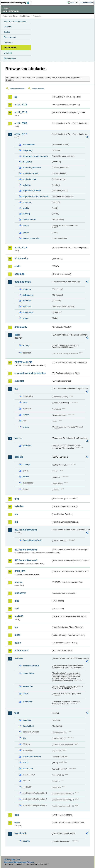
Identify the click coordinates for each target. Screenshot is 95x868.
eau (24, 738)
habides (19, 506)
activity (26, 345)
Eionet (15, 16)
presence (27, 202)
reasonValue (28, 673)
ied (16, 522)
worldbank (20, 833)
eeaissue (27, 306)
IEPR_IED (20, 571)
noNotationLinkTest (32, 757)
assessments (29, 145)
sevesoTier (28, 686)
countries (27, 446)
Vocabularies (10, 48)
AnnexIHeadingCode (32, 540)
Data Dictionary (25, 16)
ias (16, 514)
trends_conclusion (31, 238)
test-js (26, 762)
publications (22, 651)
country (26, 841)
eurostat (19, 381)
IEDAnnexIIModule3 (26, 550)
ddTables (27, 301)
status (26, 318)
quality (26, 208)
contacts (27, 289)
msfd (17, 635)
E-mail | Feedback (12, 859)
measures (27, 162)
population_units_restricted (36, 196)
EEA (16, 3)
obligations (28, 312)
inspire (18, 582)
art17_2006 (21, 123)
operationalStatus (31, 666)
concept (26, 464)
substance (28, 702)
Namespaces (10, 58)
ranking (26, 214)
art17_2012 (21, 134)
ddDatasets (28, 295)
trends (26, 233)
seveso (19, 658)
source (26, 477)
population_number (32, 191)
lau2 (17, 609)
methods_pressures (32, 168)
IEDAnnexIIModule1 (26, 530)
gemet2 (19, 457)
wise (17, 823)
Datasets (8, 27)
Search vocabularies (17, 89)
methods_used (30, 179)
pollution (27, 185)
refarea (26, 415)
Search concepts (38, 89)
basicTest (27, 720)
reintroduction (29, 219)
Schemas (8, 42)
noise (18, 643)
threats (26, 225)
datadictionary (23, 282)
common (20, 274)
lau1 (17, 601)
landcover (20, 593)
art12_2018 (21, 112)
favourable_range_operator (35, 156)
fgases (18, 438)
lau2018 (19, 616)
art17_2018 (21, 248)
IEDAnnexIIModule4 (26, 560)
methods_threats (31, 173)
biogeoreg (27, 150)
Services (8, 53)
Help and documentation (15, 21)
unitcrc (26, 427)
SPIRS (26, 694)
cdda (17, 266)
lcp (16, 627)
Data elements (10, 37)
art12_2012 (21, 105)
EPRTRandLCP (23, 362)
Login (72, 2)
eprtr (17, 335)
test (17, 713)
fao (16, 389)
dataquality (21, 327)
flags (25, 402)
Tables (7, 32)
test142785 (28, 768)
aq (16, 97)
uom (17, 815)
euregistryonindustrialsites (30, 373)
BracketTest (28, 726)
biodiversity (21, 258)
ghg (17, 499)
